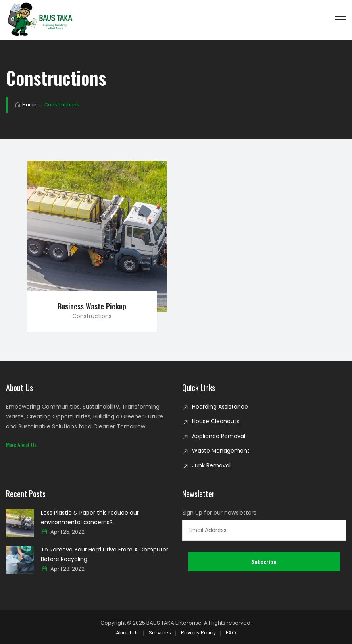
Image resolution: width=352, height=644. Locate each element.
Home (25, 105)
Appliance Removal (219, 436)
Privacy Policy (198, 633)
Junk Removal (211, 465)
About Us (127, 633)
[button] (21, 444)
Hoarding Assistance (220, 407)
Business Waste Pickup (92, 306)
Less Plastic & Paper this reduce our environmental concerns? (90, 517)
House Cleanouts (216, 421)
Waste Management (221, 451)
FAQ (231, 633)
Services (160, 633)
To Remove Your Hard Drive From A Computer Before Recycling (105, 554)
